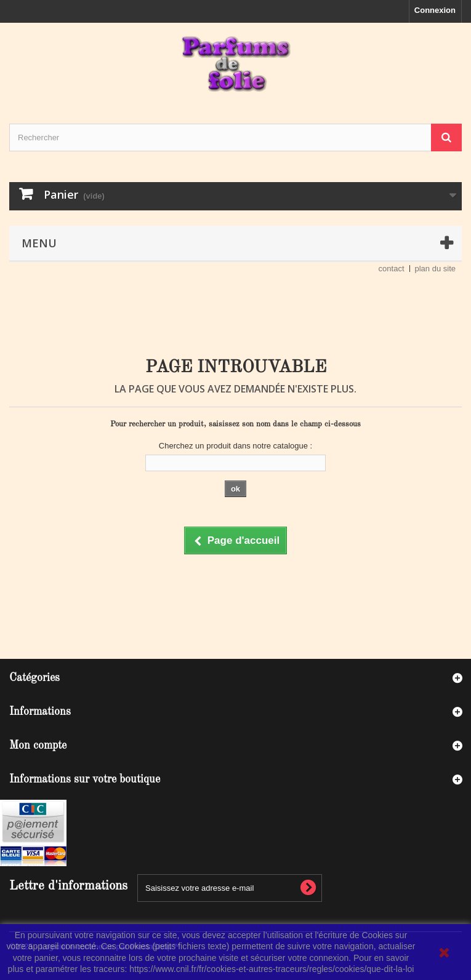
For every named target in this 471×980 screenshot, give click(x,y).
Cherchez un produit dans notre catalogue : (235, 446)
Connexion (435, 10)
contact (392, 269)
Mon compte (38, 746)
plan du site (436, 269)
